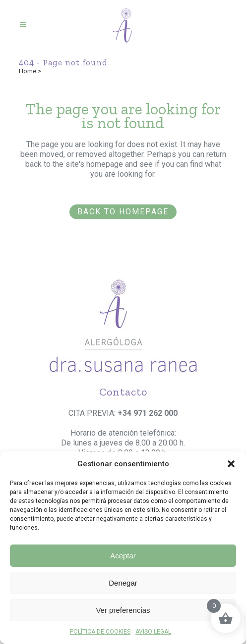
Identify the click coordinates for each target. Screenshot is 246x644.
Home (28, 71)
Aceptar (123, 556)
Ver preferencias (123, 610)
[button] (231, 464)
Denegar (123, 583)
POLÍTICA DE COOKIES (100, 632)
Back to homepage (123, 212)
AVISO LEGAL (153, 632)
